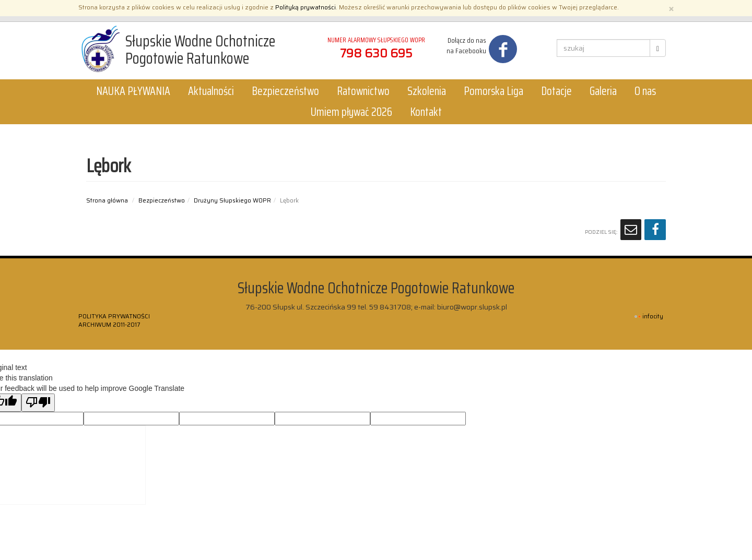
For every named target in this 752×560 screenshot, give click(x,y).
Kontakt (426, 112)
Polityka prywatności (114, 316)
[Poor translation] (38, 403)
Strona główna (107, 200)
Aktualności (211, 91)
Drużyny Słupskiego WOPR (232, 200)
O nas (645, 91)
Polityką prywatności (305, 7)
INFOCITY (653, 317)
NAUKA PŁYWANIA (133, 91)
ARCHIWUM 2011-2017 (109, 325)
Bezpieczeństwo (285, 91)
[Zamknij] (671, 8)
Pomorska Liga (494, 91)
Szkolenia (427, 91)
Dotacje (556, 91)
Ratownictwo (363, 91)
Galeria (603, 91)
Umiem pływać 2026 (351, 112)
